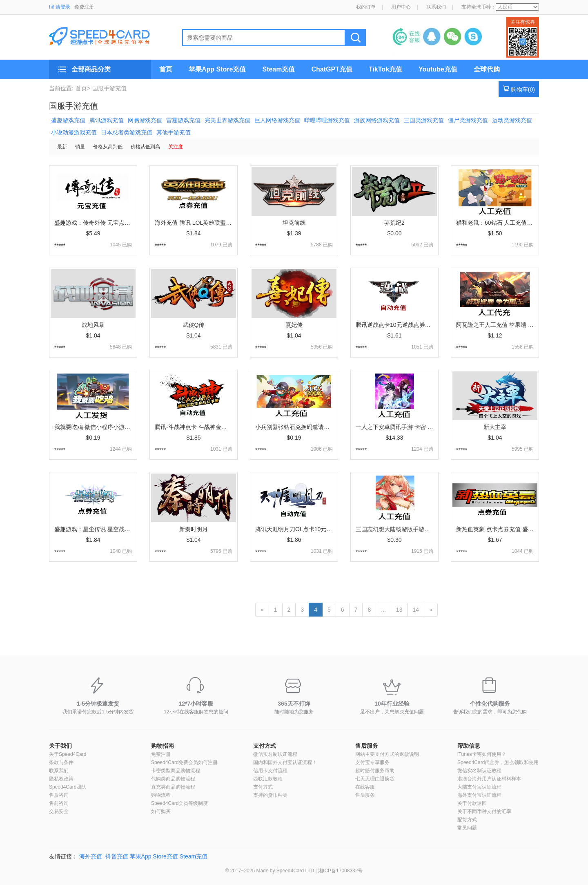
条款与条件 (61, 762)
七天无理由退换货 (375, 779)
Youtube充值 (438, 69)
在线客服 (365, 787)
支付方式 (265, 746)
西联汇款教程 (268, 779)
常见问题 (467, 828)
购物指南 (163, 746)
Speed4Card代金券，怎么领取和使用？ (500, 762)
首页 (166, 69)
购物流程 (161, 795)
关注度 (176, 147)
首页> (83, 88)
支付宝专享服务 (372, 762)
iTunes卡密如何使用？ (482, 754)
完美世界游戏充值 (227, 120)
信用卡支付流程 (270, 771)
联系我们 (436, 7)
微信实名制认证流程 (275, 754)
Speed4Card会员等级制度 (179, 803)
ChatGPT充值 (332, 69)
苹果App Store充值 (217, 69)
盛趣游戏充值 (68, 120)
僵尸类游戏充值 (468, 120)
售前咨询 (59, 803)
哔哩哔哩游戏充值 (327, 120)
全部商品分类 (91, 69)
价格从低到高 (145, 147)
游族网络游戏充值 (377, 120)
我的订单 (366, 7)
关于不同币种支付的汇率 (484, 811)
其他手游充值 (174, 132)
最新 (62, 147)
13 (399, 610)
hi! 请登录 (60, 7)
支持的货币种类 (270, 795)
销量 (80, 147)
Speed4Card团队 (68, 787)
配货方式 (467, 820)
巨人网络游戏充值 (277, 120)
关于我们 (60, 746)
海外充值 (91, 856)
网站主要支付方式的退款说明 (387, 754)
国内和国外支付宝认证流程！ (285, 762)
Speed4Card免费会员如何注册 (184, 762)
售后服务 (367, 746)
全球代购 (487, 69)
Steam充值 (278, 69)
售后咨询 (59, 795)
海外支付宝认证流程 (479, 795)
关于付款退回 (472, 803)
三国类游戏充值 (424, 120)
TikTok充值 (385, 69)
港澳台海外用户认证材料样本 (489, 779)
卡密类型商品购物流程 (176, 771)
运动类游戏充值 (512, 120)
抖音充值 (117, 856)
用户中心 (401, 7)
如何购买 (161, 811)
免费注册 (84, 7)
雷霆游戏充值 (183, 120)
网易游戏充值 (145, 120)
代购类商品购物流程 (173, 779)
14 (416, 610)
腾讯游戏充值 (107, 120)
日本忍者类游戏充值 (127, 132)
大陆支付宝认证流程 (479, 787)
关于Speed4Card (68, 754)
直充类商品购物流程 (173, 787)
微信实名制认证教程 (479, 771)
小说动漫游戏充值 (74, 132)
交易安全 (59, 811)
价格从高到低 (108, 147)
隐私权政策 (61, 779)
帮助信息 (469, 746)
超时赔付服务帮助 (375, 771)
